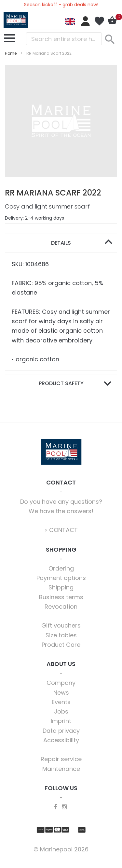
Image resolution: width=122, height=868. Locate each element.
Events (61, 702)
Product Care (61, 645)
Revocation (61, 607)
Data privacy (61, 731)
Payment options (61, 578)
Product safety (61, 383)
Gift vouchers (61, 625)
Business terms (61, 597)
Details (61, 243)
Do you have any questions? (61, 502)
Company (61, 683)
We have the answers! (61, 511)
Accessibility (61, 740)
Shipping (61, 587)
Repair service (61, 759)
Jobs (61, 711)
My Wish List (99, 21)
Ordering (61, 568)
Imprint (61, 721)
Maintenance (61, 769)
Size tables (61, 635)
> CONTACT (61, 530)
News (61, 693)
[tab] (61, 243)
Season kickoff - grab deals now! (61, 5)
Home (11, 53)
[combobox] (64, 39)
